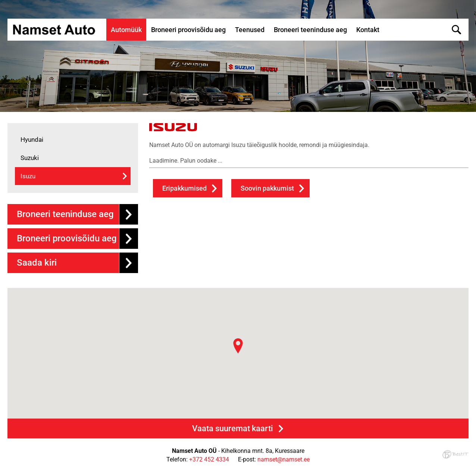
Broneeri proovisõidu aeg (188, 30)
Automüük (126, 30)
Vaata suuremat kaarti (233, 428)
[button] (238, 346)
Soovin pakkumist (267, 188)
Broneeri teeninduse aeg (310, 30)
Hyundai (32, 140)
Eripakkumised (184, 188)
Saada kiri (37, 263)
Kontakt (368, 30)
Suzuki (30, 158)
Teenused (250, 30)
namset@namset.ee (284, 459)
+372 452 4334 (209, 459)
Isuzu (28, 176)
